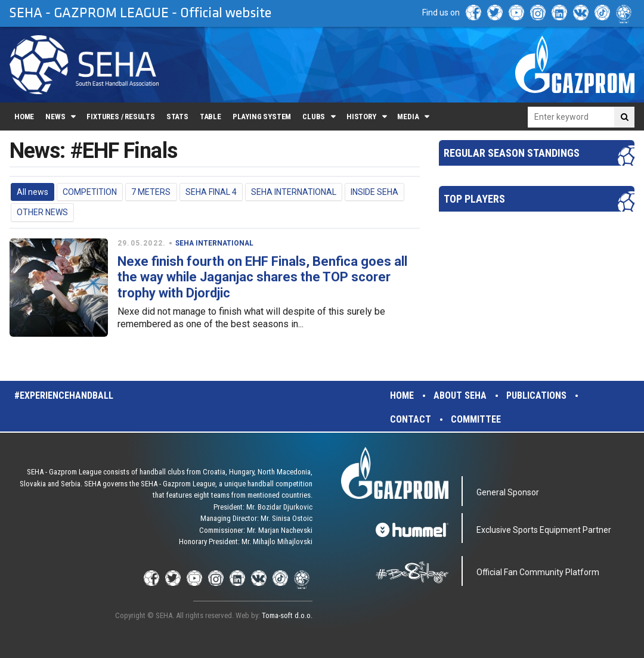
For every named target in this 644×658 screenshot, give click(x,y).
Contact (411, 419)
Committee (476, 419)
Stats (177, 117)
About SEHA (460, 395)
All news (32, 192)
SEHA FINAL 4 (211, 192)
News (55, 117)
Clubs (314, 117)
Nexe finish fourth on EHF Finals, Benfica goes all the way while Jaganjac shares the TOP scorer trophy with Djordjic (262, 277)
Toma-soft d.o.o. (287, 615)
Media (408, 117)
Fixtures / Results (121, 117)
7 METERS (151, 192)
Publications (536, 395)
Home (24, 117)
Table (210, 117)
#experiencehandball (64, 395)
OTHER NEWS (42, 212)
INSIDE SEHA (374, 192)
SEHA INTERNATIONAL (294, 192)
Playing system (262, 117)
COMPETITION (90, 192)
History (361, 117)
